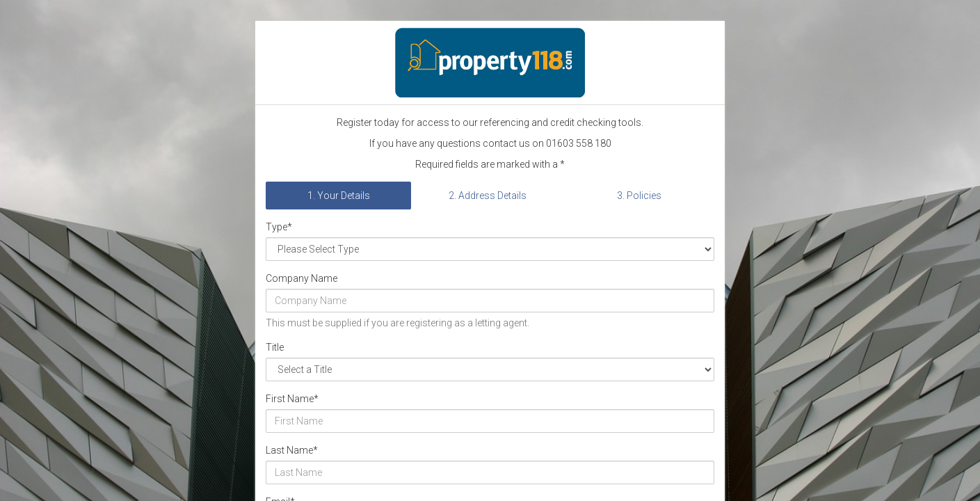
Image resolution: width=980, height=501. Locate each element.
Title (275, 347)
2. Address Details (488, 196)
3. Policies (639, 196)
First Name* (292, 399)
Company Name (302, 278)
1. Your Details (339, 196)
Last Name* (292, 450)
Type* (279, 227)
